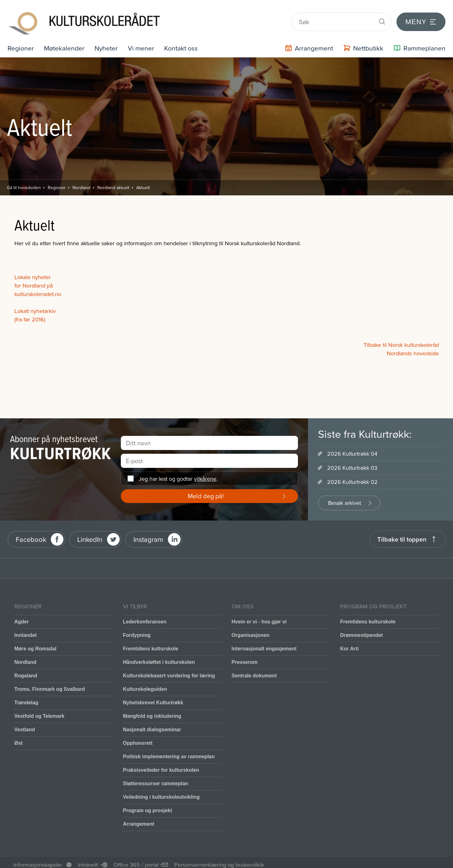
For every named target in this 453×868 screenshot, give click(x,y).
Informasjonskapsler (38, 860)
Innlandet (26, 630)
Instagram (148, 534)
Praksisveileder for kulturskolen (161, 765)
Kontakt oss (185, 43)
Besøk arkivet (345, 498)
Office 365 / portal (136, 860)
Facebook (31, 534)
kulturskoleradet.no (38, 289)
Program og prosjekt (148, 805)
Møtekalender (65, 43)
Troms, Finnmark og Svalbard (50, 684)
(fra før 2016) (30, 314)
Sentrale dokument (254, 671)
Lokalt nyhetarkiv (35, 306)
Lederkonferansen (145, 617)
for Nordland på (34, 281)
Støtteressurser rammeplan (156, 778)
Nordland (81, 183)
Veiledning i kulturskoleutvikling (162, 792)
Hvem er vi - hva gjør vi (259, 617)
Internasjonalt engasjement (264, 644)
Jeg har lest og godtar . (178, 473)
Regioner (21, 43)
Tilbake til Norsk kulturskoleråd (401, 340)
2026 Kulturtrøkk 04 (352, 449)
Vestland (25, 725)
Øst (19, 738)
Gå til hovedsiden (24, 183)
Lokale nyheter (33, 272)
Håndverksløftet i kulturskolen (159, 657)
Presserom (245, 657)
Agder (22, 617)
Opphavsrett (138, 738)
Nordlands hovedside (413, 348)
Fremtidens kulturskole (151, 644)
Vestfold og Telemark (40, 711)
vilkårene (205, 473)
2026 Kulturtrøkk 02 (352, 477)
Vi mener (144, 43)
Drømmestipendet (362, 630)
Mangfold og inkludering (152, 711)
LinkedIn (90, 534)
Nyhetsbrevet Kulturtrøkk (153, 698)
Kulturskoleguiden (145, 684)
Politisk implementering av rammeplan (169, 752)
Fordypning (137, 630)
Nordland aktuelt (113, 183)
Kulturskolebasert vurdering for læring (169, 671)
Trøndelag (26, 698)
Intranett (88, 860)
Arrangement (139, 819)
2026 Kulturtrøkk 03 (352, 463)
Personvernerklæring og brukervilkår (219, 860)
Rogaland (26, 671)
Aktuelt (143, 183)
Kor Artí (350, 644)
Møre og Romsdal (35, 644)
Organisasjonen (251, 630)
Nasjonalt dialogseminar (152, 725)
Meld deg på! (206, 491)
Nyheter (108, 43)
